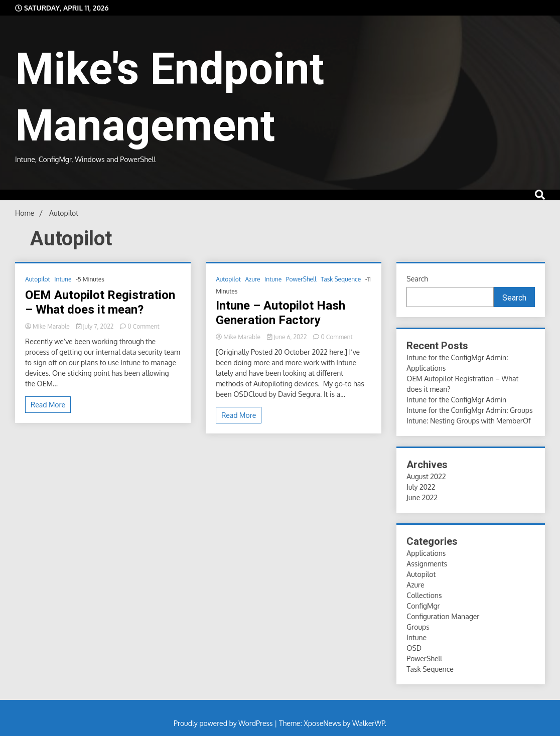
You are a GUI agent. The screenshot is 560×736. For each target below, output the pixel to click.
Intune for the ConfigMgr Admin (456, 400)
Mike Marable (48, 326)
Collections (424, 595)
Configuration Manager (443, 616)
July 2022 (421, 487)
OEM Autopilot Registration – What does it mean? (100, 302)
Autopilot (38, 279)
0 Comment (143, 326)
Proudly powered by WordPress (224, 723)
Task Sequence (341, 279)
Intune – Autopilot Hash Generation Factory (281, 313)
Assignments (427, 564)
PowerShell (301, 279)
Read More (48, 405)
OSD (414, 648)
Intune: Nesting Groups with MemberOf (468, 421)
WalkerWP (369, 723)
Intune (63, 279)
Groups (418, 627)
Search (417, 279)
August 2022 (426, 476)
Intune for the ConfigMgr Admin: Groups (469, 410)
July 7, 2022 (96, 326)
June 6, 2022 (288, 337)
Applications (426, 553)
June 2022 (422, 497)
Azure (252, 279)
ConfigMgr (423, 606)
